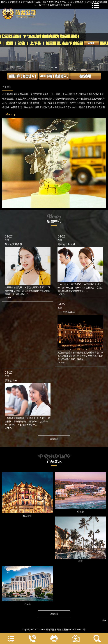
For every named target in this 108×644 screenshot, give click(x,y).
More (9, 114)
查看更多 (54, 439)
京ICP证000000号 (77, 629)
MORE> (9, 298)
